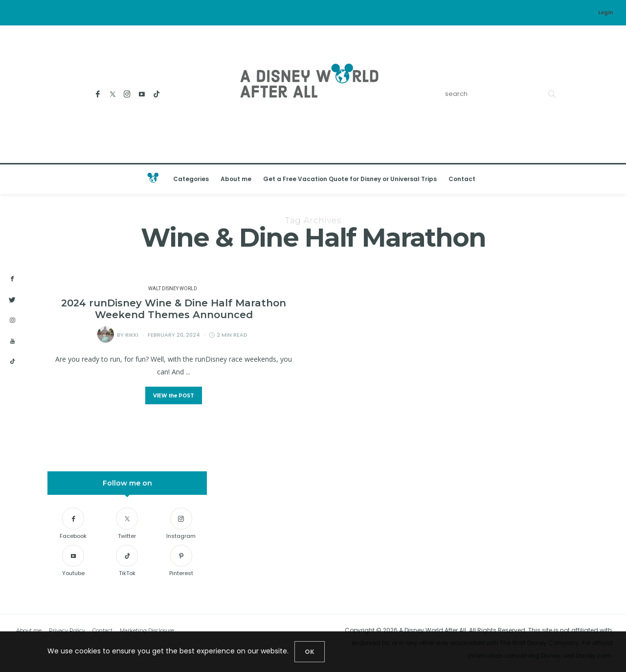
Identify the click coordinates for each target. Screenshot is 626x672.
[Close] (310, 652)
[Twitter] (113, 94)
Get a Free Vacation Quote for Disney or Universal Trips (350, 179)
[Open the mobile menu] (606, 179)
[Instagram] (127, 94)
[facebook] (12, 279)
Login (605, 12)
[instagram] (12, 321)
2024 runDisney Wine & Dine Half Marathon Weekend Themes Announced (174, 309)
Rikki (132, 335)
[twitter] (12, 300)
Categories (191, 179)
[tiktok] (12, 362)
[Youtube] (142, 94)
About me (236, 179)
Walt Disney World (173, 289)
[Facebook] (98, 94)
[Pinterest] (181, 562)
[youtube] (12, 341)
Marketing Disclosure (147, 630)
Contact (462, 179)
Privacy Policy (67, 630)
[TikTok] (157, 94)
